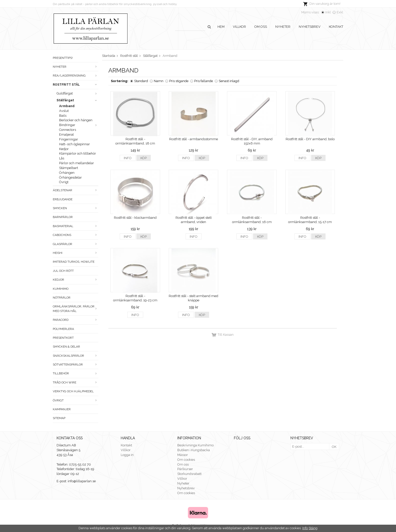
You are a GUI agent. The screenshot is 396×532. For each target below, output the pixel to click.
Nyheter (283, 27)
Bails (63, 116)
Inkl (328, 12)
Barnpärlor (63, 217)
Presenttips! (63, 58)
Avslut (64, 111)
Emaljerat (66, 135)
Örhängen (67, 173)
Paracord (76, 320)
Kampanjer (62, 409)
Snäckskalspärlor (76, 356)
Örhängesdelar (70, 177)
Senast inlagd (229, 81)
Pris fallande (204, 81)
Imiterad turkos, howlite (74, 262)
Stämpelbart (69, 168)
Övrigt (64, 182)
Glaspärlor (76, 244)
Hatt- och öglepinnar (75, 144)
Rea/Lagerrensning (76, 76)
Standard (141, 81)
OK (334, 447)
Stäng (313, 528)
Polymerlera (63, 329)
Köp (144, 158)
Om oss (261, 27)
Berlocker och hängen (76, 120)
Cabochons (76, 235)
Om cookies (186, 460)
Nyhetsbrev (310, 27)
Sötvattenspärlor (76, 365)
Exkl (340, 12)
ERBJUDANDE (63, 199)
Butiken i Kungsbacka (194, 450)
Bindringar (79, 125)
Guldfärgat (77, 93)
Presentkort (63, 338)
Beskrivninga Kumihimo (195, 445)
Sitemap (59, 418)
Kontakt (336, 27)
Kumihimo (61, 289)
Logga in (127, 455)
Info (128, 158)
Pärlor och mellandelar (77, 163)
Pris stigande (179, 81)
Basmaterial (76, 226)
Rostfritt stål (76, 85)
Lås (62, 158)
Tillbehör (76, 373)
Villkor (239, 27)
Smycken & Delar (66, 347)
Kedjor (64, 149)
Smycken (76, 208)
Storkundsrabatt (189, 474)
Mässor (183, 455)
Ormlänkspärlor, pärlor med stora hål (76, 309)
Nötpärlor (62, 298)
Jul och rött (63, 271)
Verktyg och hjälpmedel (73, 391)
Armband (67, 106)
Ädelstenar (76, 190)
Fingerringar (69, 139)
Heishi (76, 253)
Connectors (68, 130)
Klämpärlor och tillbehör (78, 153)
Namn (159, 81)
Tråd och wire (76, 382)
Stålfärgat (77, 100)
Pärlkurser (185, 469)
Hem (221, 27)
